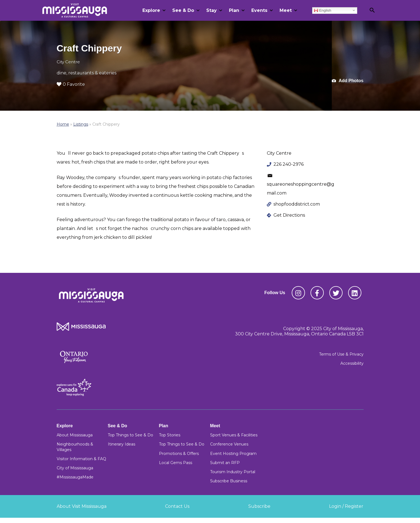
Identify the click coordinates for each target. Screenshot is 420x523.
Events (259, 10)
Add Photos (348, 81)
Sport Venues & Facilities (234, 435)
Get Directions (289, 215)
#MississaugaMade (75, 477)
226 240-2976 (289, 164)
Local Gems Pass (176, 463)
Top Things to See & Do (131, 435)
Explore (151, 10)
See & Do (183, 10)
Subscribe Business (229, 481)
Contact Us (177, 506)
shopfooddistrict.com (297, 204)
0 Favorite (71, 84)
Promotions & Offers (179, 454)
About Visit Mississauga (82, 506)
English (323, 10)
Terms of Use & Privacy (341, 354)
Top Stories (170, 435)
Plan (234, 10)
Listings (81, 124)
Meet (286, 10)
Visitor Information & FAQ (81, 459)
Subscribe (259, 506)
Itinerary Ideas (122, 444)
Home (63, 124)
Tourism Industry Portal (233, 472)
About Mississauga (75, 435)
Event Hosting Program (233, 454)
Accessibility (352, 363)
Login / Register (346, 506)
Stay (212, 10)
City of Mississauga (75, 468)
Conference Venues (229, 444)
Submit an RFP (225, 463)
